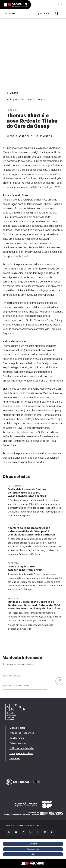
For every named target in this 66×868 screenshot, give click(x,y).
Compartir (44, 136)
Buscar (43, 14)
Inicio (9, 100)
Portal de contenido (25, 100)
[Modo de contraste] (57, 14)
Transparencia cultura (21, 754)
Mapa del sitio (17, 728)
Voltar (12, 93)
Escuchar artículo (19, 136)
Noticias (42, 100)
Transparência (33, 849)
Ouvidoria (15, 759)
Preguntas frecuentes (22, 733)
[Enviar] (59, 681)
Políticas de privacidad (22, 749)
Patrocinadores (18, 743)
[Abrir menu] (60, 5)
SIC (33, 854)
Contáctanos (17, 738)
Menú (10, 14)
